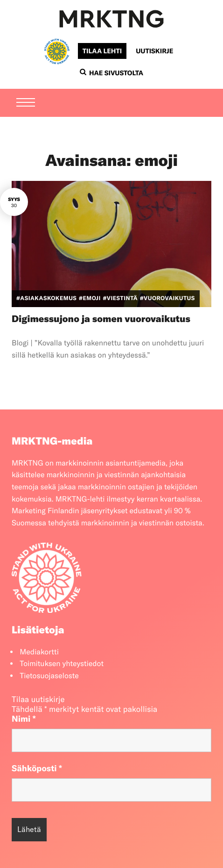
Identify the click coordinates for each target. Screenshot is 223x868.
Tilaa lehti (102, 51)
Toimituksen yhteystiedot (62, 664)
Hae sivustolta (111, 73)
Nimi (24, 719)
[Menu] (26, 103)
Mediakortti (39, 652)
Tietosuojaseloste (49, 676)
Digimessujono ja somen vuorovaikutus (101, 319)
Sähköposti (37, 768)
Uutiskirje (154, 51)
